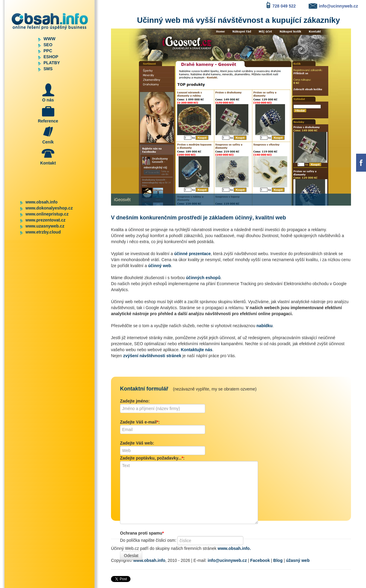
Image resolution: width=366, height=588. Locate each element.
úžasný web (298, 560)
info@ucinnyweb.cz (227, 560)
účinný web (160, 266)
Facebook (260, 560)
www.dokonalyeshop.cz (49, 208)
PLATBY (52, 63)
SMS (48, 69)
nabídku (265, 326)
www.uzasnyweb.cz (45, 226)
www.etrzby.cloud (43, 232)
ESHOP (51, 57)
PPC (48, 51)
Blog (278, 560)
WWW (49, 39)
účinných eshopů (203, 278)
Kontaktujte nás (197, 350)
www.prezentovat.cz (45, 220)
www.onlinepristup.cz (47, 214)
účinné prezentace (192, 254)
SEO (48, 45)
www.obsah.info (42, 202)
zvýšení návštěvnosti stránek (152, 356)
